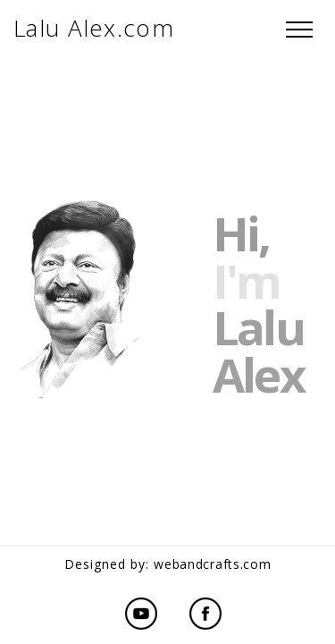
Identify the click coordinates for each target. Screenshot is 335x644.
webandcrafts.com (212, 564)
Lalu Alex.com (94, 28)
